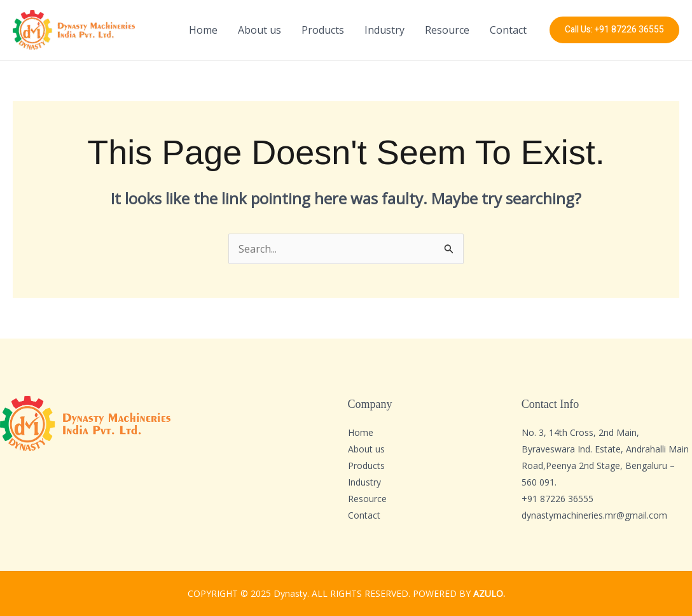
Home (203, 30)
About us (259, 30)
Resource (447, 30)
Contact (508, 30)
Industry (384, 30)
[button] (614, 30)
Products (323, 30)
